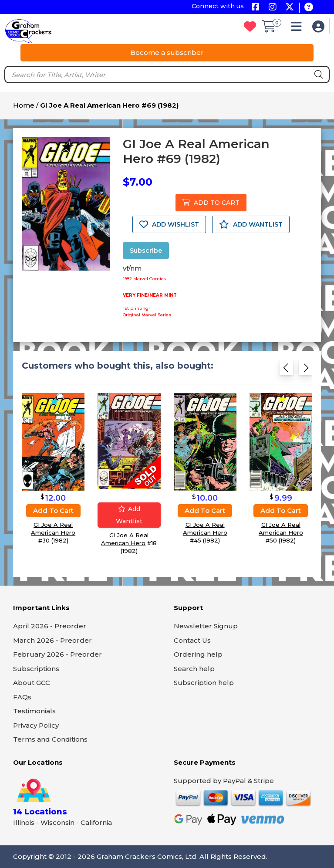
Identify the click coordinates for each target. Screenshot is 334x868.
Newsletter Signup (206, 626)
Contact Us (192, 640)
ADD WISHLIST (169, 224)
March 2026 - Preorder (52, 640)
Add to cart (53, 510)
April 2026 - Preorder (50, 626)
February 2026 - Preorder (57, 654)
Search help (194, 669)
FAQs (22, 697)
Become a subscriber (167, 53)
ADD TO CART (211, 203)
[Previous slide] (286, 370)
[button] (299, 29)
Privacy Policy (36, 725)
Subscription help (204, 683)
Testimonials (34, 711)
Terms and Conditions (50, 739)
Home (24, 105)
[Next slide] (305, 370)
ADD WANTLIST (251, 224)
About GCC (32, 683)
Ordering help (198, 654)
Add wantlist (129, 515)
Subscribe (146, 251)
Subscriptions (36, 669)
